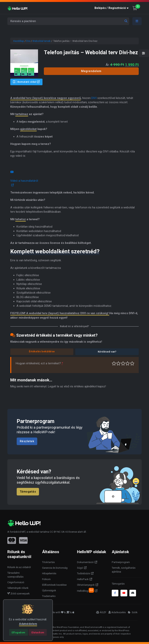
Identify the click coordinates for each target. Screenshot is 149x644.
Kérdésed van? (107, 352)
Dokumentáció (85, 562)
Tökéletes (132, 363)
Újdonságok (49, 590)
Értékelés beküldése (42, 351)
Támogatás (28, 492)
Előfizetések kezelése (54, 585)
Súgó (80, 568)
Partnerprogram (121, 562)
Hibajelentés (49, 573)
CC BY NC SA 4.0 (59, 532)
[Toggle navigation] (137, 21)
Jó (128, 363)
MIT (23, 532)
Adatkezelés (117, 612)
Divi (28, 41)
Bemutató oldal (25, 82)
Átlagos (123, 363)
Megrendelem (91, 71)
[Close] (19, 632)
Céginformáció (16, 582)
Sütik (133, 612)
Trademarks (49, 596)
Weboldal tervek (42, 41)
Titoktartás (48, 562)
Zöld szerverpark (19, 594)
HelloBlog (85, 590)
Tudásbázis (84, 573)
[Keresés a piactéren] (68, 21)
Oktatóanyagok (86, 585)
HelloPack (83, 579)
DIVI (94, 98)
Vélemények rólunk (18, 588)
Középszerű (118, 363)
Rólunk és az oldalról (19, 567)
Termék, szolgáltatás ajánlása (124, 570)
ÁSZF (101, 612)
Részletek (27, 441)
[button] (112, 8)
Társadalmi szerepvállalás (15, 575)
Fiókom (46, 579)
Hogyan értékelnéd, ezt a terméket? (39, 363)
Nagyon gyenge (114, 363)
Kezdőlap (19, 41)
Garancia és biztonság (55, 568)
